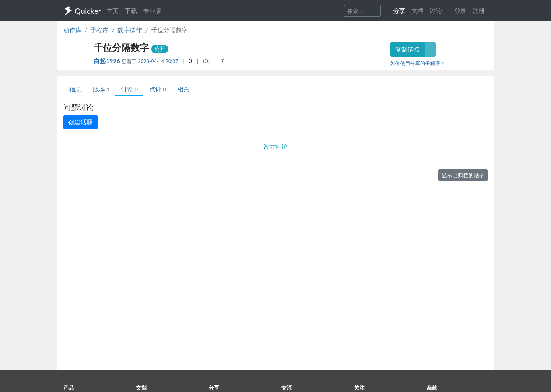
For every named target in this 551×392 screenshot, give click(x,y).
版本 (101, 89)
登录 (460, 11)
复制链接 (408, 49)
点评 (157, 89)
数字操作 (130, 30)
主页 (112, 11)
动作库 (72, 30)
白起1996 (108, 61)
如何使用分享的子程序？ (418, 63)
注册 (479, 11)
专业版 (152, 11)
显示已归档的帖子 (463, 175)
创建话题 (80, 122)
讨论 (129, 89)
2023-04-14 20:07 (158, 61)
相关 (183, 89)
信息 (75, 89)
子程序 (99, 30)
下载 (131, 11)
